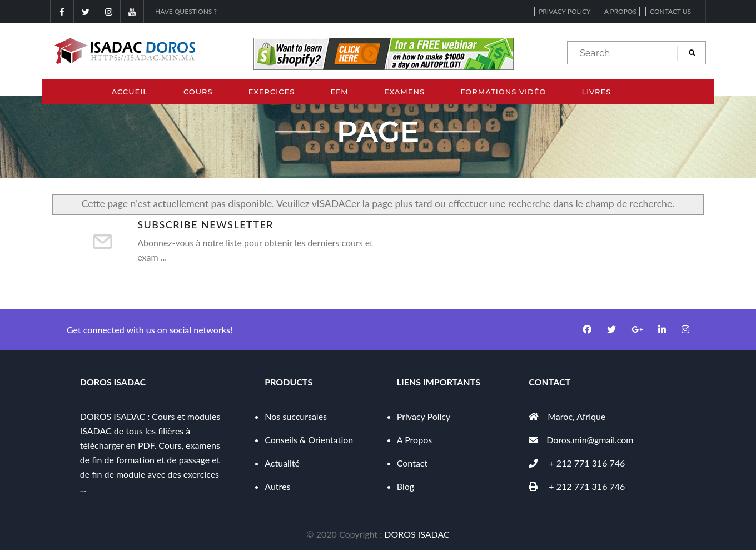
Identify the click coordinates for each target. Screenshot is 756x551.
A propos (620, 11)
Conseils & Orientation (309, 440)
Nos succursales (296, 416)
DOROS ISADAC (417, 534)
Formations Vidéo (503, 92)
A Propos (414, 440)
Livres (596, 92)
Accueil (130, 92)
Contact (412, 463)
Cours (198, 92)
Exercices (272, 92)
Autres (277, 486)
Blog (406, 486)
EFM (339, 92)
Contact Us (670, 11)
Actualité (282, 463)
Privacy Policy (564, 11)
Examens (404, 92)
